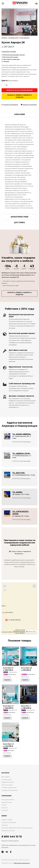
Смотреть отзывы (9, 51)
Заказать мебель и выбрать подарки (20, 96)
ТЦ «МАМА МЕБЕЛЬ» (22, 434)
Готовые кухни (13, 38)
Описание (19, 114)
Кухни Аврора (24, 38)
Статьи (4, 805)
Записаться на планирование (20, 90)
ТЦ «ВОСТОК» (19, 473)
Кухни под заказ (7, 785)
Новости (5, 808)
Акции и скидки (7, 820)
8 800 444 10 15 (12, 837)
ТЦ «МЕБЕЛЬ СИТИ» (21, 454)
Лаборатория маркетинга (22, 863)
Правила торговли (8, 831)
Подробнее (7, 677)
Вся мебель (6, 777)
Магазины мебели (8, 800)
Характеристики (20, 217)
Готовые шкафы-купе (9, 788)
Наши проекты (7, 802)
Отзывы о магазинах (9, 822)
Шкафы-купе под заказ (10, 790)
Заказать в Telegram (29, 105)
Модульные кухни (8, 782)
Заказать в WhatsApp (10, 105)
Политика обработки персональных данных (17, 828)
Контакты (5, 810)
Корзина (5, 825)
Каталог (4, 38)
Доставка (19, 222)
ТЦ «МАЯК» (17, 492)
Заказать (7, 680)
